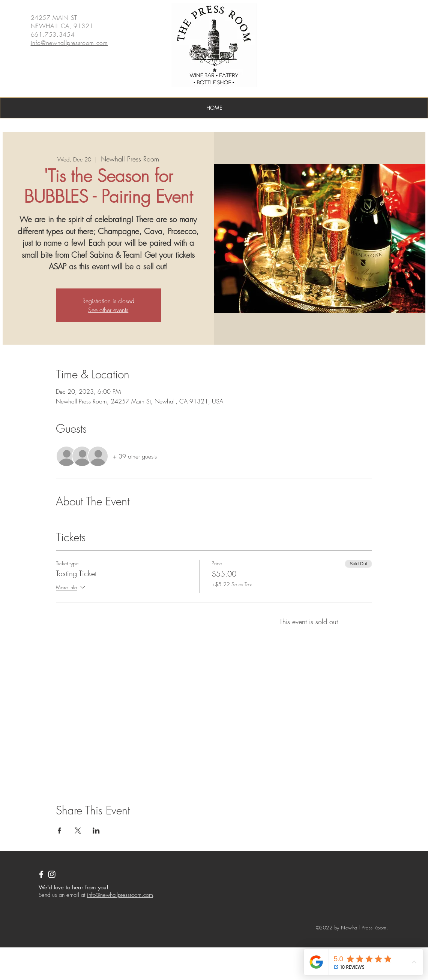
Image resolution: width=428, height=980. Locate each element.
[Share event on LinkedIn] (96, 831)
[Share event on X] (78, 831)
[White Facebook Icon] (41, 874)
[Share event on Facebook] (59, 831)
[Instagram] (52, 874)
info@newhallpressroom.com (120, 895)
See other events (108, 310)
